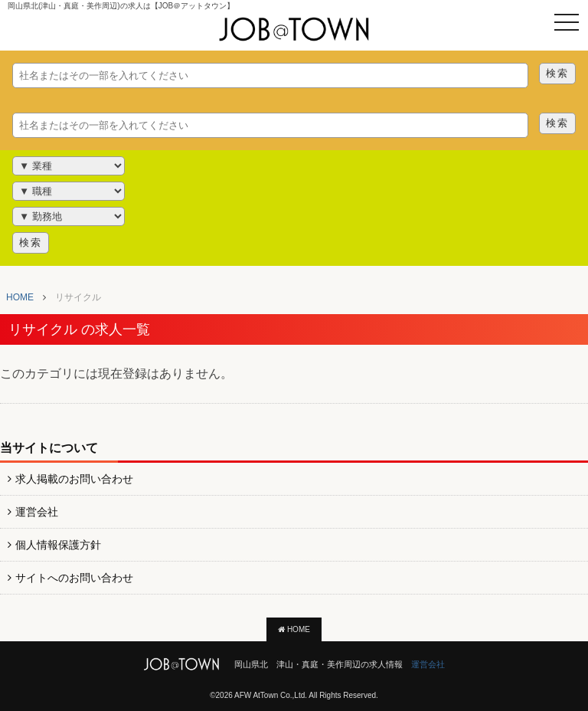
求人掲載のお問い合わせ (74, 479)
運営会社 (37, 512)
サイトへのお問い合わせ (74, 578)
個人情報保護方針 (58, 545)
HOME (294, 629)
